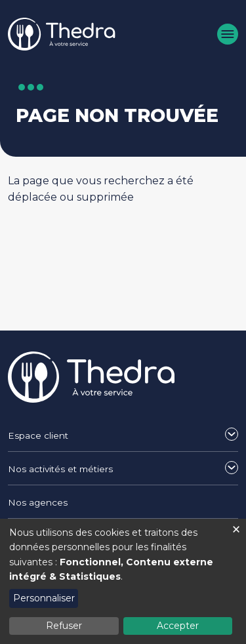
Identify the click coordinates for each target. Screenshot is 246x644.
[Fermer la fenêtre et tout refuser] (236, 527)
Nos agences (38, 502)
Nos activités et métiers (60, 469)
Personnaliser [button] (44, 598)
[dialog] (123, 581)
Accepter (178, 626)
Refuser (64, 626)
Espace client (38, 435)
